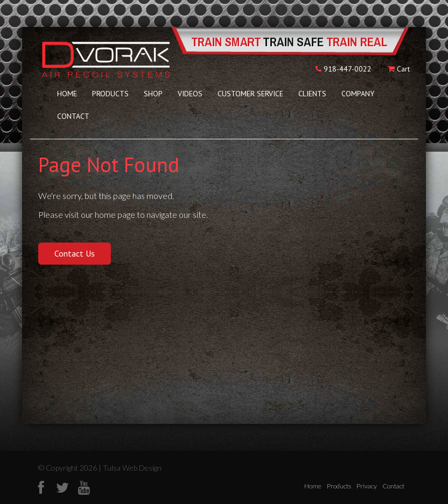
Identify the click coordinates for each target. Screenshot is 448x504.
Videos (190, 94)
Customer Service (250, 94)
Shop (153, 94)
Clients (312, 94)
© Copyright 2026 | (71, 468)
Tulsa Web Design (132, 468)
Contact (73, 116)
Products (110, 94)
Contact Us (75, 253)
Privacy (367, 486)
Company (358, 94)
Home (67, 94)
